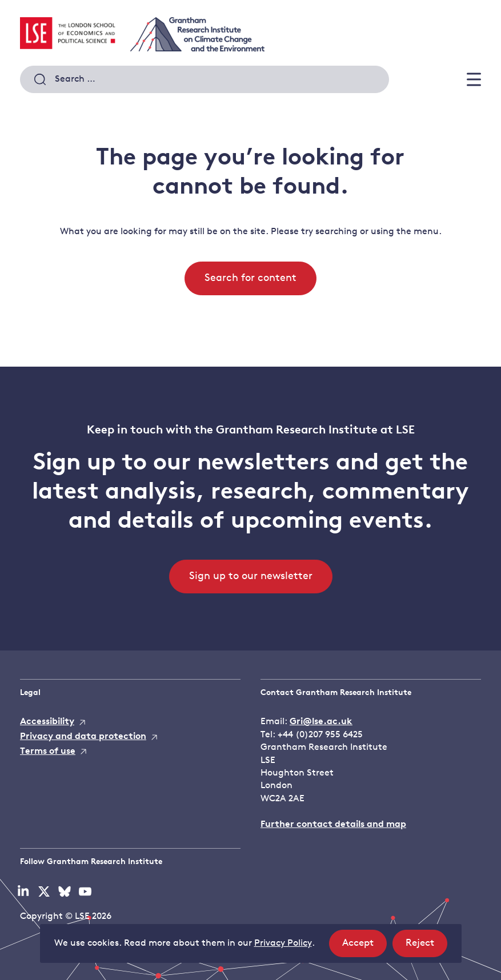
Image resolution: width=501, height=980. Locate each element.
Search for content (250, 278)
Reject (426, 947)
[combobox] (205, 79)
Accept (364, 947)
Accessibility (47, 722)
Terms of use (48, 752)
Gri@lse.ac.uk (321, 722)
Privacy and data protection (83, 737)
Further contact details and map (333, 825)
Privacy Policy (283, 943)
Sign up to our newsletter (251, 577)
